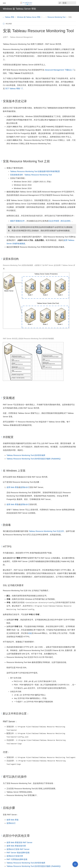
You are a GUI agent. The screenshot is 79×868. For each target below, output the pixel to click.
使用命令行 (25, 487)
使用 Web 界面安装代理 (16, 846)
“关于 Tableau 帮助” (13, 89)
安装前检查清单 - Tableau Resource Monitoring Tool (31, 175)
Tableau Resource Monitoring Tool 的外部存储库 (26, 455)
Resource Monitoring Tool (57, 17)
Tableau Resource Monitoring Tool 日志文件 (46, 531)
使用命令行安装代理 (15, 856)
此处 (30, 633)
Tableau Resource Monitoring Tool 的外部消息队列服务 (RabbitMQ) (34, 459)
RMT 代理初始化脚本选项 (17, 859)
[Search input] (69, 3)
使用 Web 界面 (13, 487)
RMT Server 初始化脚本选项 (18, 853)
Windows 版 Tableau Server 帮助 (29, 17)
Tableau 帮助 (9, 17)
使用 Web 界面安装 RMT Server (19, 842)
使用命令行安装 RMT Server (18, 849)
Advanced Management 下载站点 (59, 70)
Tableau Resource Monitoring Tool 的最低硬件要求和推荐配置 (35, 171)
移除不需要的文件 (17, 221)
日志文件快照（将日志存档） (60, 221)
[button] (4, 3)
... (44, 17)
